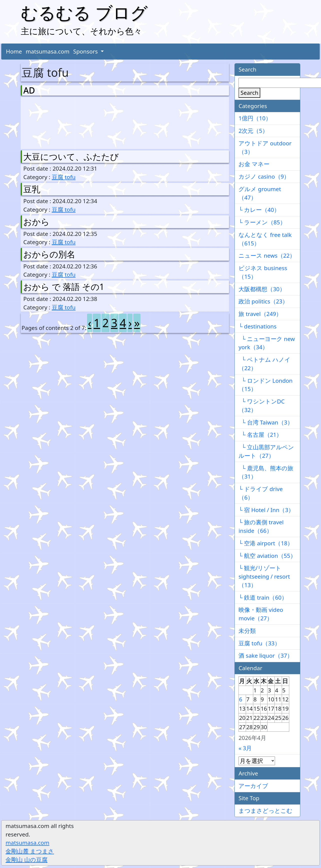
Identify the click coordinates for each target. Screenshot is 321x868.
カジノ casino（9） (264, 176)
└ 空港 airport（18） (266, 543)
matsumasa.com (48, 51)
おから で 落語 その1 (64, 287)
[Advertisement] (49, 122)
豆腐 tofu (64, 177)
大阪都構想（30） (262, 289)
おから (36, 222)
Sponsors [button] (86, 51)
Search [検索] (249, 93)
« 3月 (245, 748)
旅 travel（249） (260, 314)
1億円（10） (255, 118)
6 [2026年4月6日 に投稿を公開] (241, 699)
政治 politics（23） (263, 301)
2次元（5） (253, 131)
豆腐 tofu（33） (259, 643)
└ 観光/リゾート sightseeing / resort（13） (264, 576)
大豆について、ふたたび (71, 157)
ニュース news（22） (267, 256)
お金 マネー (254, 164)
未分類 (247, 631)
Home (14, 51)
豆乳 (32, 189)
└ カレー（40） (259, 210)
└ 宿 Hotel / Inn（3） (266, 510)
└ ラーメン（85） (262, 222)
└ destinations (257, 326)
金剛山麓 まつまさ (30, 851)
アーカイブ (253, 786)
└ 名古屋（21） (260, 435)
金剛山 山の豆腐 (26, 860)
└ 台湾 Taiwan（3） (266, 422)
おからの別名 (49, 254)
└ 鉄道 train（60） (263, 597)
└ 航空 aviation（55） (267, 556)
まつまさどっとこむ (265, 811)
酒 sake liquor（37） (266, 656)
